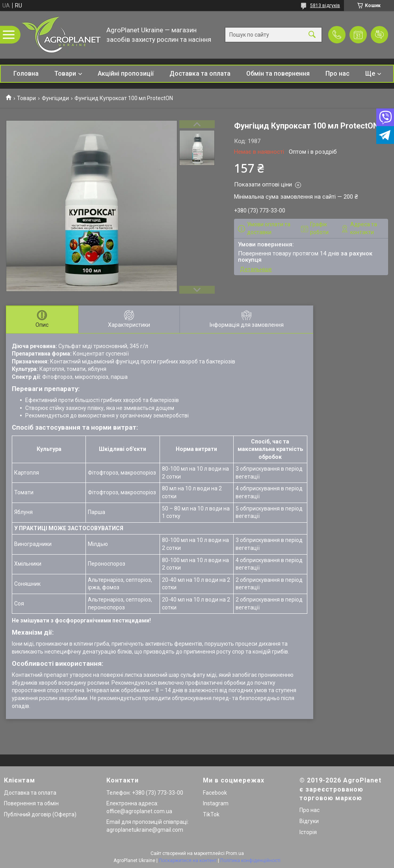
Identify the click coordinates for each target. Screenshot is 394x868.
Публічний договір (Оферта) (40, 814)
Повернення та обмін (31, 803)
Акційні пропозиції (126, 74)
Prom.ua (235, 853)
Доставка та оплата (200, 74)
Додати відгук (379, 35)
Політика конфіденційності (250, 861)
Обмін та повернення (278, 74)
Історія (308, 832)
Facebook (215, 793)
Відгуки (309, 821)
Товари (65, 74)
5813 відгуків (325, 6)
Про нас (337, 74)
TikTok (211, 814)
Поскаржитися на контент (188, 861)
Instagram (216, 803)
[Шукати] (312, 35)
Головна (26, 74)
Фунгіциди (55, 98)
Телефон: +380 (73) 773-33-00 (145, 793)
